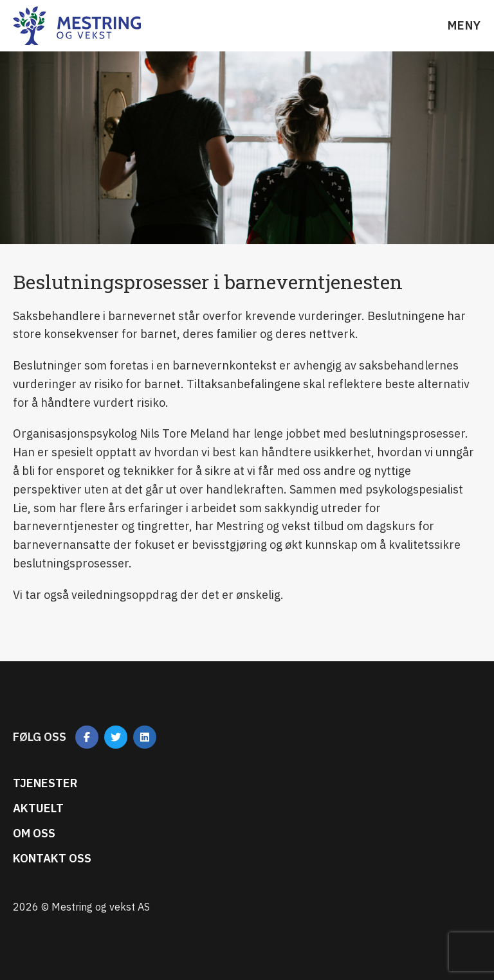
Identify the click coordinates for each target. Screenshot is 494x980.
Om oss (34, 833)
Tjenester (45, 783)
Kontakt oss (52, 858)
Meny (464, 25)
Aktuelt (38, 808)
